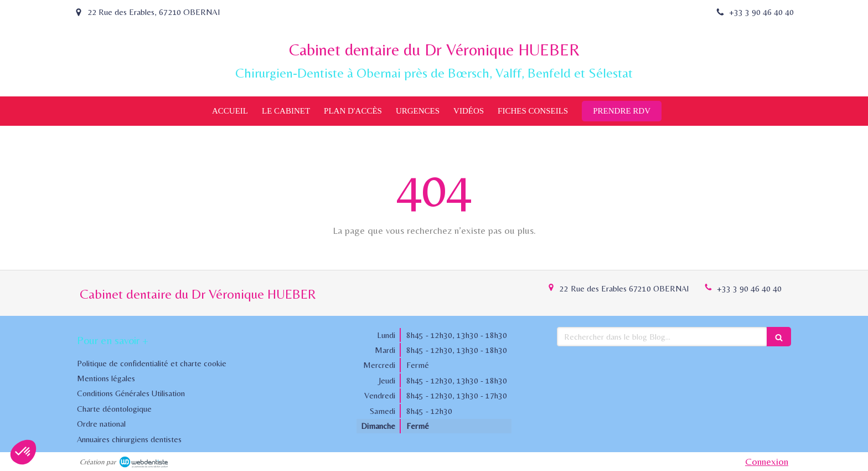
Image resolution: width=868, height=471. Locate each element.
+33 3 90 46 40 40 (749, 288)
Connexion (767, 461)
